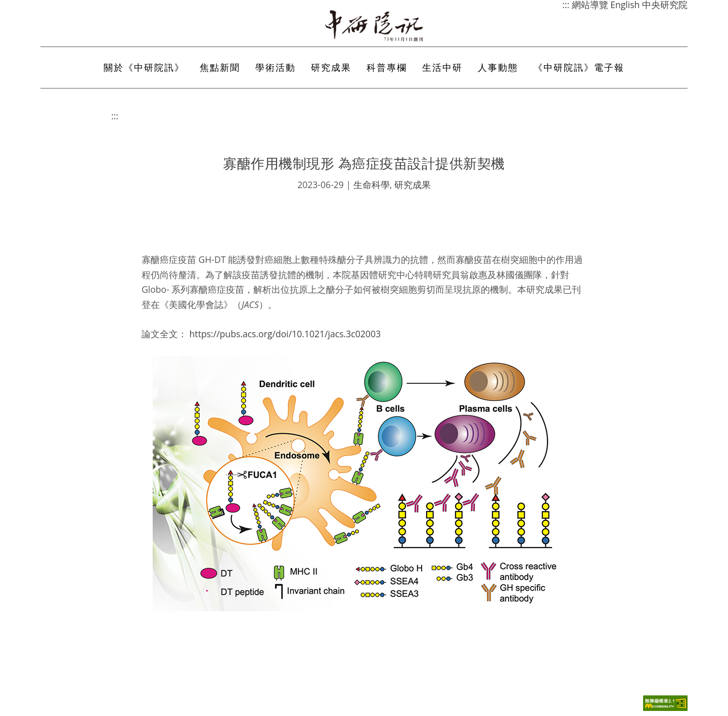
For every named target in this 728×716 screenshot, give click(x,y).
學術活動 (276, 67)
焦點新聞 (220, 67)
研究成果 (331, 67)
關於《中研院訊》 (144, 67)
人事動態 (498, 67)
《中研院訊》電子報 (579, 67)
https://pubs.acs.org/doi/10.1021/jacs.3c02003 (285, 334)
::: (115, 116)
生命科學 (372, 185)
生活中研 (442, 67)
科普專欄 (387, 67)
